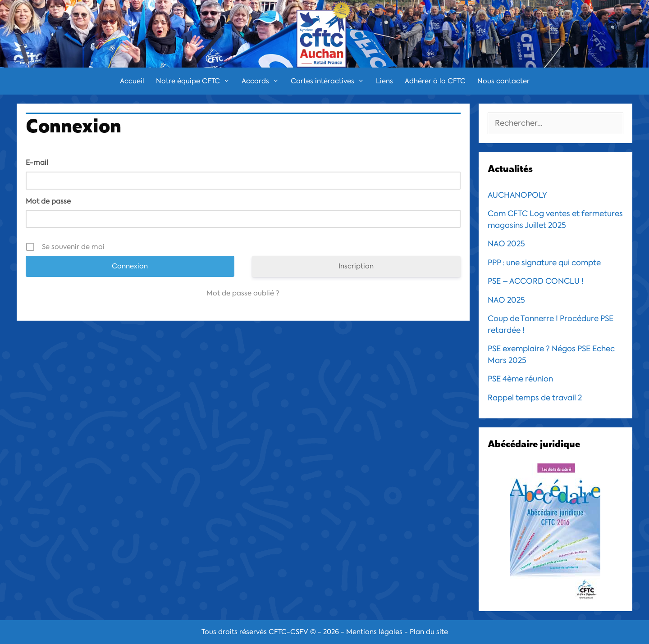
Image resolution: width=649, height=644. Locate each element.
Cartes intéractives (330, 81)
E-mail (37, 163)
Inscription (356, 266)
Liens (384, 81)
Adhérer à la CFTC (435, 81)
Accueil (132, 81)
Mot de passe (48, 201)
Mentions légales (374, 632)
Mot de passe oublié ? (243, 293)
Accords (263, 81)
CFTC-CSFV (288, 632)
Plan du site (429, 632)
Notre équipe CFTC (196, 81)
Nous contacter (503, 81)
